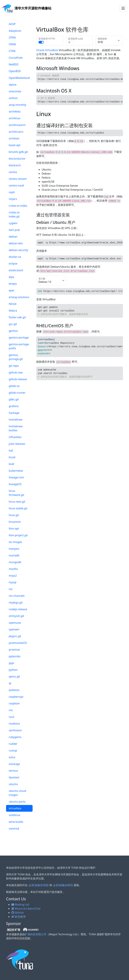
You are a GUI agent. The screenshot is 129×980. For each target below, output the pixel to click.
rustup (13, 750)
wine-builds (16, 822)
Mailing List (20, 904)
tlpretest (14, 777)
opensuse (15, 623)
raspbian (14, 703)
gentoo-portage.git (16, 357)
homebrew (16, 420)
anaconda (15, 91)
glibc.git (14, 399)
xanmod (14, 828)
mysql (13, 582)
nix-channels (17, 596)
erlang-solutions (19, 297)
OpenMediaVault (19, 78)
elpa (11, 277)
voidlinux (14, 815)
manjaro (14, 549)
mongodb (15, 562)
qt (10, 683)
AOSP (12, 24)
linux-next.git (17, 502)
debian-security (18, 250)
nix (11, 589)
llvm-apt (14, 529)
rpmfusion (15, 730)
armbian (14, 138)
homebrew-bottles (16, 428)
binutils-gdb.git (18, 152)
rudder (13, 744)
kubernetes (16, 471)
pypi (11, 663)
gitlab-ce (14, 386)
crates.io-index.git (15, 214)
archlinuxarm (17, 125)
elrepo (13, 284)
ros (11, 710)
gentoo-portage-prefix (19, 346)
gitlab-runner (17, 393)
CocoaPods (16, 58)
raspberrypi (16, 697)
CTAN (12, 51)
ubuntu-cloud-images (18, 793)
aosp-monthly (17, 105)
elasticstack (16, 270)
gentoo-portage (19, 337)
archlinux (15, 118)
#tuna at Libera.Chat (26, 909)
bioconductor (17, 159)
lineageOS (15, 484)
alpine (13, 85)
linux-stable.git (18, 508)
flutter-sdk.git (17, 317)
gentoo (13, 331)
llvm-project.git (18, 535)
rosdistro (14, 724)
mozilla (13, 569)
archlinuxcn (16, 132)
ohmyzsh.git (16, 616)
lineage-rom (16, 477)
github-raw (16, 372)
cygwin (13, 223)
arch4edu (15, 111)
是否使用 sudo (76, 39)
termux (13, 771)
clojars (13, 199)
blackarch (15, 165)
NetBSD (14, 64)
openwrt (14, 629)
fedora (13, 311)
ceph (12, 192)
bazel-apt (15, 145)
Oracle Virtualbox (47, 50)
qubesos (14, 690)
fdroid (13, 304)
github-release (18, 379)
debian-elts (16, 243)
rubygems (15, 737)
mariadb (14, 555)
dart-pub (14, 230)
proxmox (14, 650)
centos (13, 172)
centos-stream (18, 179)
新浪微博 (18, 917)
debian (13, 237)
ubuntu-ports (17, 802)
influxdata (15, 437)
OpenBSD (15, 71)
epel (11, 290)
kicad (12, 457)
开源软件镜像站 (27, 8)
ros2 (12, 717)
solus (12, 757)
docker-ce (15, 257)
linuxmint (15, 522)
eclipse (13, 263)
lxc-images (15, 542)
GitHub (18, 913)
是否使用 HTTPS (47, 39)
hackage (14, 413)
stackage (14, 764)
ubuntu (13, 784)
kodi (11, 464)
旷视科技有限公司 (36, 934)
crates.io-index (18, 206)
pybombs (15, 656)
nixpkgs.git (16, 602)
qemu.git (14, 676)
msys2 (13, 576)
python (13, 670)
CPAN (12, 37)
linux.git (14, 515)
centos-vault (16, 185)
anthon (13, 98)
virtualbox (15, 808)
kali (11, 450)
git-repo (14, 366)
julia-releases (17, 444)
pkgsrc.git (15, 636)
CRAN (12, 44)
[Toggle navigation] (123, 8)
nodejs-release (18, 609)
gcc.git (13, 324)
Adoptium (15, 31)
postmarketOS (18, 643)
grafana (14, 406)
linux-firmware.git (16, 493)
